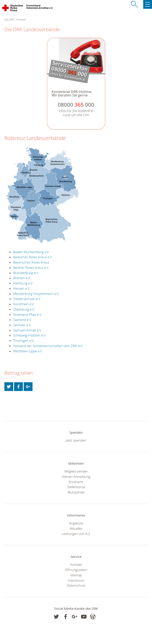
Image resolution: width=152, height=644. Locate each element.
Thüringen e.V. (24, 340)
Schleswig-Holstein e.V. (30, 335)
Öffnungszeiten (76, 570)
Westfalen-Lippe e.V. (28, 351)
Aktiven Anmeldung (76, 477)
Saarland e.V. (23, 320)
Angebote (76, 523)
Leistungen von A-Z (76, 534)
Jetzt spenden (76, 440)
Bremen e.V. (22, 278)
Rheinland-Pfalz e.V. (28, 315)
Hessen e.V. (22, 288)
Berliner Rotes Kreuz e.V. (31, 267)
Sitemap (76, 575)
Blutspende (76, 492)
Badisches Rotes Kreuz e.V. (33, 257)
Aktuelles (76, 528)
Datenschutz (76, 585)
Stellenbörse (76, 487)
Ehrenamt (76, 482)
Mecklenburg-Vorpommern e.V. (36, 294)
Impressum (76, 580)
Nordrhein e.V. (24, 304)
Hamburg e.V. (23, 283)
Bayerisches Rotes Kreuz (31, 262)
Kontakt (76, 564)
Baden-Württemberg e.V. (31, 252)
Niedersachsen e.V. (27, 299)
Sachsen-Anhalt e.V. (28, 330)
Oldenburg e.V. (24, 309)
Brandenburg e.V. (26, 273)
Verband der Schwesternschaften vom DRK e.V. (48, 346)
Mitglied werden (76, 471)
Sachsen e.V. (22, 325)
